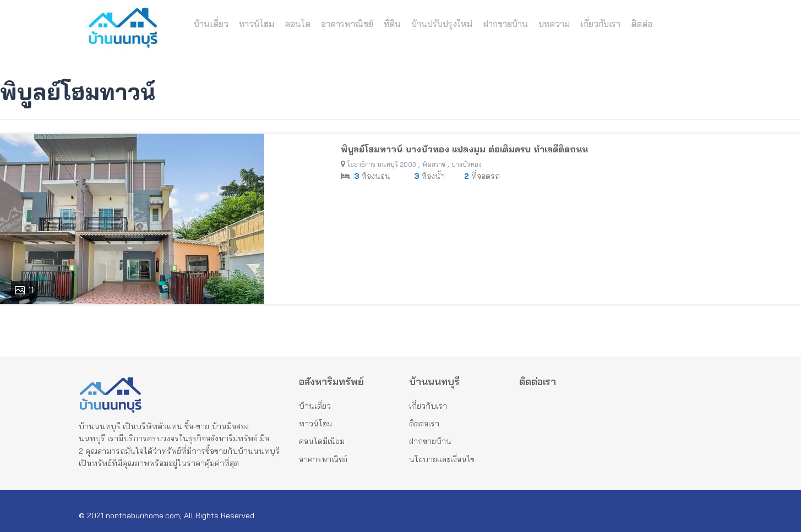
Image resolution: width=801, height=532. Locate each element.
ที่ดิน (392, 24)
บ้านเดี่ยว (211, 24)
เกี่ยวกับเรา (600, 24)
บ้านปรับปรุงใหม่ (442, 24)
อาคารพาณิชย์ (347, 24)
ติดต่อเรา (424, 424)
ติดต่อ (642, 24)
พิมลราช (434, 164)
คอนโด (298, 24)
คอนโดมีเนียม (322, 441)
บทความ (554, 24)
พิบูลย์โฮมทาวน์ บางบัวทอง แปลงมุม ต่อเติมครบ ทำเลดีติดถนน (464, 149)
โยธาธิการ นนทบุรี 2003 (382, 164)
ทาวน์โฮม (257, 24)
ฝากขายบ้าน (505, 24)
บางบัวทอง (467, 164)
